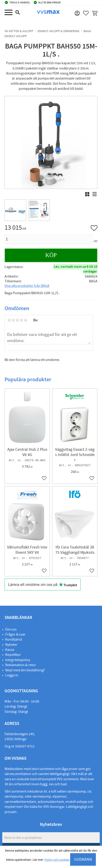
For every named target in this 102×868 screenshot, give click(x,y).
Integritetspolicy (18, 660)
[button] (9, 13)
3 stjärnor (17, 320)
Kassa (10, 650)
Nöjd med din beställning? (25, 670)
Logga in (12, 675)
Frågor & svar (15, 634)
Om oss (11, 629)
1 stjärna (9, 320)
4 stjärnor (21, 320)
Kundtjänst (14, 639)
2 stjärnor (13, 320)
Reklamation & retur (21, 665)
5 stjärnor (25, 320)
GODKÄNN (83, 859)
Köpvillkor (13, 655)
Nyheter (11, 645)
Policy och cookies (57, 860)
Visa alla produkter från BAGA (27, 286)
